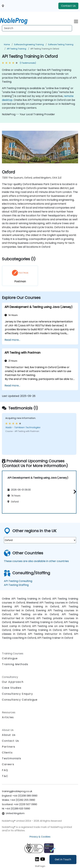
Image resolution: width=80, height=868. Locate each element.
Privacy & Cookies (40, 837)
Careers (8, 764)
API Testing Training (17, 49)
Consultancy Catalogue (20, 700)
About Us (9, 735)
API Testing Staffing (16, 585)
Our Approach (13, 682)
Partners (9, 747)
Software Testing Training (61, 44)
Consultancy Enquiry (17, 694)
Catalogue (10, 658)
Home (7, 44)
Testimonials (12, 758)
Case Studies (12, 688)
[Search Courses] (37, 28)
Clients (7, 753)
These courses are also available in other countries (36, 561)
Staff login (40, 866)
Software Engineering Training (29, 44)
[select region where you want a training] (40, 540)
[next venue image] (72, 148)
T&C (5, 776)
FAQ (5, 770)
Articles (8, 717)
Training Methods (15, 664)
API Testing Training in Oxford (45, 49)
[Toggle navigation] (76, 21)
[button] (74, 492)
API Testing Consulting (18, 581)
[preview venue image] (8, 148)
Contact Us (68, 6)
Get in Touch (63, 859)
